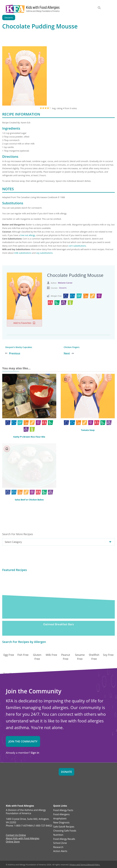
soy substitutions (44, 253)
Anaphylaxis (60, 819)
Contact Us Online (16, 835)
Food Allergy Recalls (64, 839)
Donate (67, 772)
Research (58, 847)
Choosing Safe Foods (65, 831)
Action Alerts (60, 851)
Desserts (63, 288)
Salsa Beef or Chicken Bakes (29, 500)
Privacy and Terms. (78, 865)
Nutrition (58, 835)
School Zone (60, 843)
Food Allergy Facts (63, 810)
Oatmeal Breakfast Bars (59, 624)
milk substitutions (23, 253)
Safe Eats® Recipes (64, 827)
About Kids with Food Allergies (22, 839)
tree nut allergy (28, 235)
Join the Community (23, 741)
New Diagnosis (61, 823)
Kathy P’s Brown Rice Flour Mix (29, 437)
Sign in (35, 753)
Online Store (13, 842)
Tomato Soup (88, 430)
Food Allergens (61, 814)
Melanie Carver (65, 283)
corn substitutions (77, 246)
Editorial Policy (93, 865)
